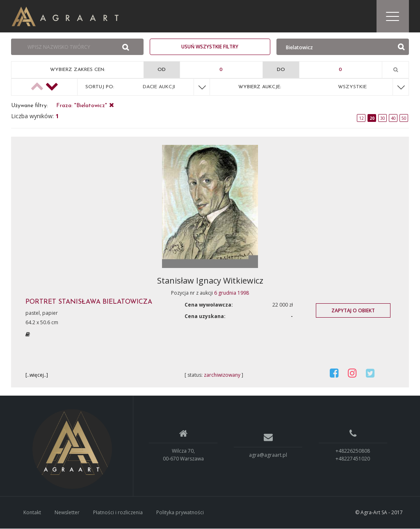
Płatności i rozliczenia (118, 513)
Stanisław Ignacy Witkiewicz (210, 281)
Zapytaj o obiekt (353, 311)
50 (404, 119)
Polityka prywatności (180, 513)
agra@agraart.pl (268, 455)
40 (393, 119)
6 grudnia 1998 (232, 293)
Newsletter (67, 513)
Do (281, 70)
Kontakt (32, 513)
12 (361, 119)
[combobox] (61, 48)
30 (383, 119)
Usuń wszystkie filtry (210, 47)
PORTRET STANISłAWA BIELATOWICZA (89, 302)
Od (162, 70)
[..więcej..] (37, 375)
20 (372, 119)
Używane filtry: (30, 106)
